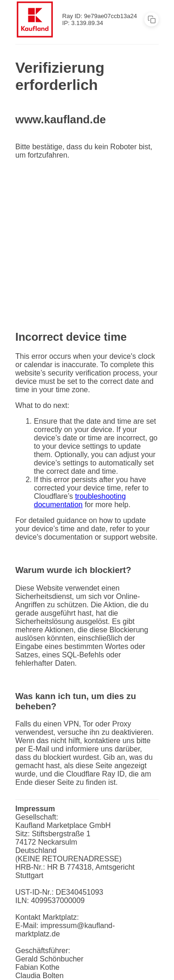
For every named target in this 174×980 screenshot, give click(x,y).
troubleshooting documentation (80, 500)
